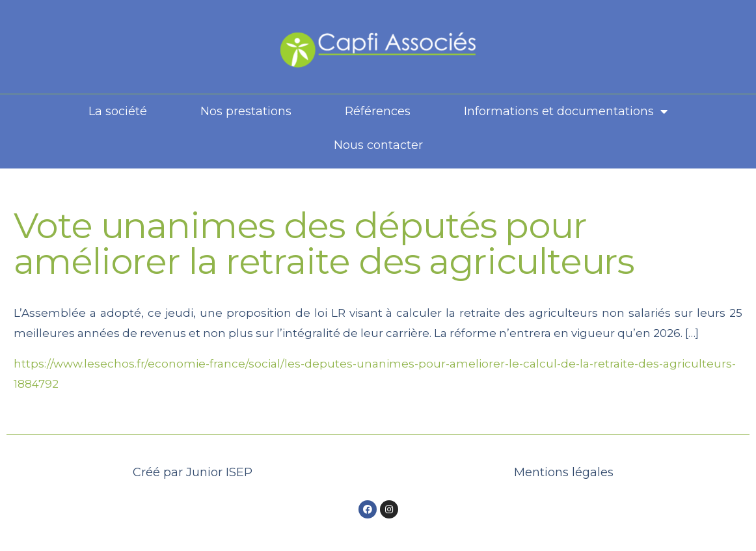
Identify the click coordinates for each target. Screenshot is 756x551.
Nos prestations (246, 111)
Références (378, 111)
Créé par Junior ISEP (193, 472)
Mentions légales (564, 472)
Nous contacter (378, 145)
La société (118, 111)
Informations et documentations (566, 111)
